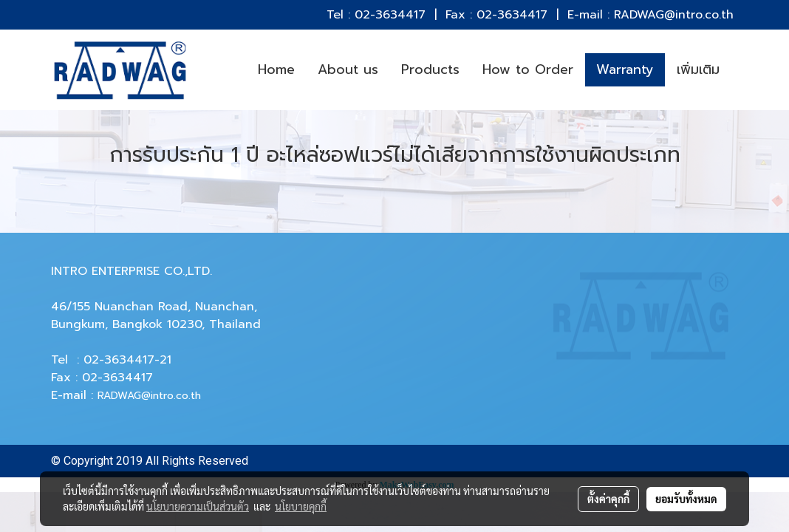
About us (348, 69)
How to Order (528, 69)
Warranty (625, 69)
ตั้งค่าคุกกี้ (608, 499)
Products (430, 69)
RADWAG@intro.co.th (149, 396)
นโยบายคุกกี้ (301, 506)
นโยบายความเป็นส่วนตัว (198, 506)
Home (276, 69)
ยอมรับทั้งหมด (686, 499)
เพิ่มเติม (698, 69)
